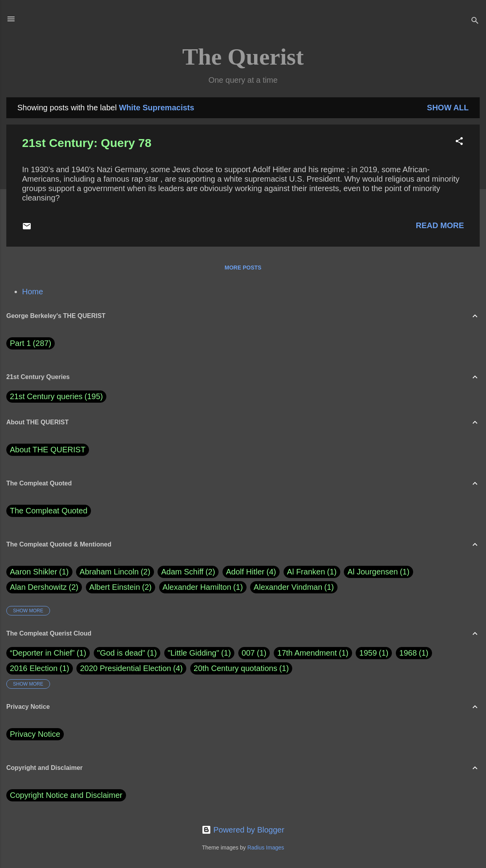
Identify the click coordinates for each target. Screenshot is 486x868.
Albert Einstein (121, 587)
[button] (459, 142)
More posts (243, 268)
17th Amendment (307, 653)
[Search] (475, 21)
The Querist (243, 57)
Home (32, 292)
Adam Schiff (188, 572)
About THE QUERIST (48, 450)
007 (248, 653)
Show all (448, 108)
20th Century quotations (236, 668)
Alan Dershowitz (44, 587)
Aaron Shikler (39, 572)
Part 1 (31, 343)
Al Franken (312, 572)
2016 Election (34, 668)
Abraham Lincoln (115, 572)
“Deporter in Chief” (42, 653)
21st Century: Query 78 (87, 143)
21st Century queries (46, 396)
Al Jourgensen (378, 572)
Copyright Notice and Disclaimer (66, 795)
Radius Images (266, 848)
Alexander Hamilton (203, 587)
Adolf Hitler (251, 572)
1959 (368, 653)
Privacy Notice (35, 734)
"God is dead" (121, 653)
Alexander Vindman (294, 587)
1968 (408, 653)
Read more (440, 225)
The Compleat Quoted (49, 511)
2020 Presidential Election (125, 668)
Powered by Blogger (243, 830)
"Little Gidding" (194, 653)
